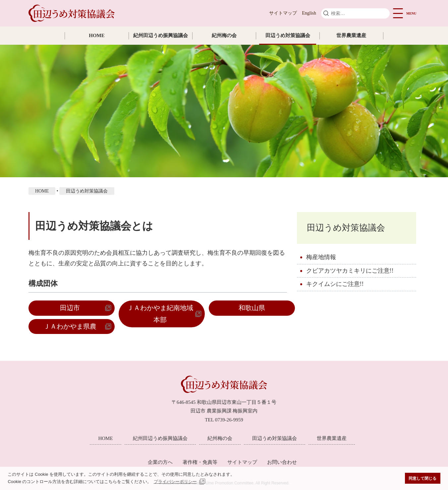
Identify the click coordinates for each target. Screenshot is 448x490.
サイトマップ (283, 13)
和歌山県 (252, 308)
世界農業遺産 (351, 35)
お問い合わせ (282, 462)
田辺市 (70, 308)
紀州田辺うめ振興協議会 (161, 35)
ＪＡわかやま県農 (70, 326)
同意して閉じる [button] (422, 478)
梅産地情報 (321, 257)
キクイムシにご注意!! (335, 284)
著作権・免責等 (200, 462)
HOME (97, 35)
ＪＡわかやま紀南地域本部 (160, 314)
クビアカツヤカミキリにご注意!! (350, 271)
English (309, 13)
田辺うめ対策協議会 (288, 35)
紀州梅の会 (224, 35)
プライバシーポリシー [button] (175, 482)
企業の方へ (160, 462)
